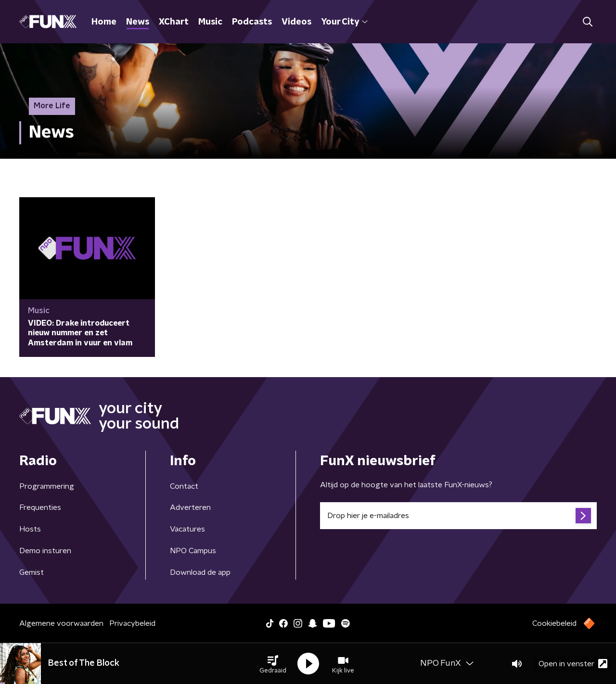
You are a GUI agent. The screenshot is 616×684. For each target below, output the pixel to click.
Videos (296, 22)
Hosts (30, 529)
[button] (273, 664)
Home (104, 22)
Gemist (32, 572)
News (138, 22)
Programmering (47, 486)
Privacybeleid (132, 623)
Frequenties (40, 507)
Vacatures (187, 529)
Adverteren (190, 507)
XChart (174, 22)
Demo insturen (45, 551)
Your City (344, 22)
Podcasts (252, 22)
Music (210, 22)
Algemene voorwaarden (61, 623)
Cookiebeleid (554, 623)
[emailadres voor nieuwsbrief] (458, 516)
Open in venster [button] (573, 664)
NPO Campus (193, 551)
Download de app (200, 572)
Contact (184, 486)
